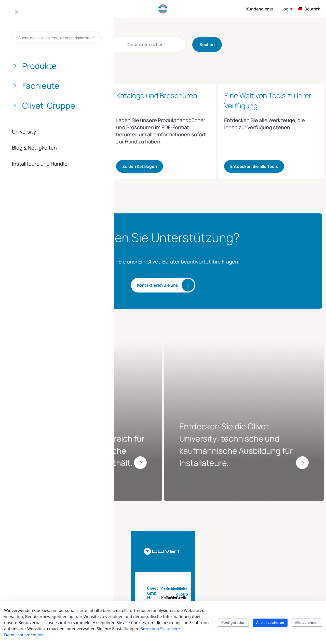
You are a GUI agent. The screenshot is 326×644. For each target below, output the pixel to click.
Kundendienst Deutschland (239, 556)
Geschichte (279, 562)
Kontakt (234, 535)
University (192, 583)
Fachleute (192, 535)
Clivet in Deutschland (289, 598)
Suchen (207, 45)
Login (287, 9)
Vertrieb (233, 544)
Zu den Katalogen (140, 166)
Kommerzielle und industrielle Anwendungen (157, 550)
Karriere (276, 589)
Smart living (151, 565)
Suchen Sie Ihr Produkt (153, 592)
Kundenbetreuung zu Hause (246, 571)
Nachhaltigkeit (283, 544)
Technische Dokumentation (197, 562)
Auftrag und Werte (286, 553)
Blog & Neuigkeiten (287, 571)
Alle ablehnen (307, 623)
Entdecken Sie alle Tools (254, 166)
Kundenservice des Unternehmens (244, 586)
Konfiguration (233, 623)
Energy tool (193, 574)
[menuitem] (32, 9)
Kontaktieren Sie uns (158, 285)
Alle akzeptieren (270, 623)
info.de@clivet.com (34, 568)
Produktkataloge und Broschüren (159, 577)
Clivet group (281, 535)
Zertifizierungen (284, 580)
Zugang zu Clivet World (37, 166)
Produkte (148, 535)
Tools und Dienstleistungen (199, 547)
